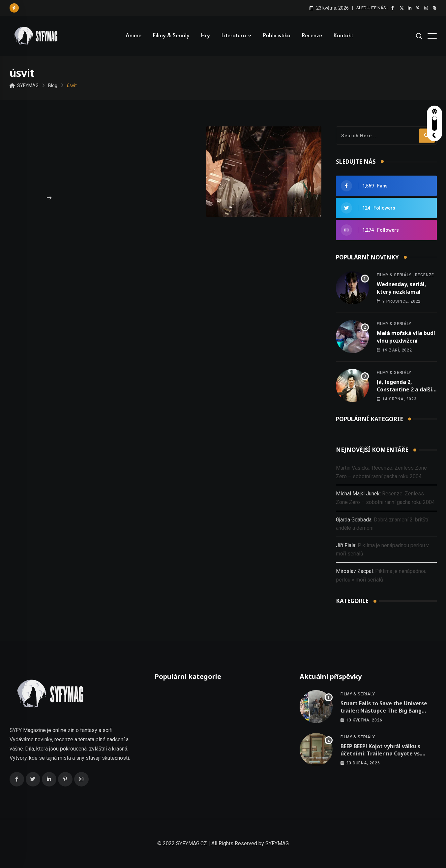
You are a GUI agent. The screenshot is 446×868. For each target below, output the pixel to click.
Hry (205, 36)
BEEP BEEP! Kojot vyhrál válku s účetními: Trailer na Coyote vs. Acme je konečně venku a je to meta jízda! (381, 757)
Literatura (234, 36)
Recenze (312, 36)
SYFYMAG (277, 843)
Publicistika (277, 36)
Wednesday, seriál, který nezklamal (401, 288)
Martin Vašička (353, 468)
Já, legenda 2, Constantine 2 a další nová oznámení (404, 389)
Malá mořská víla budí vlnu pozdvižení (406, 337)
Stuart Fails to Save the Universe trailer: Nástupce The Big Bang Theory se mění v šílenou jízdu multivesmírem (384, 714)
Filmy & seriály (171, 36)
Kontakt (343, 36)
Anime (134, 36)
